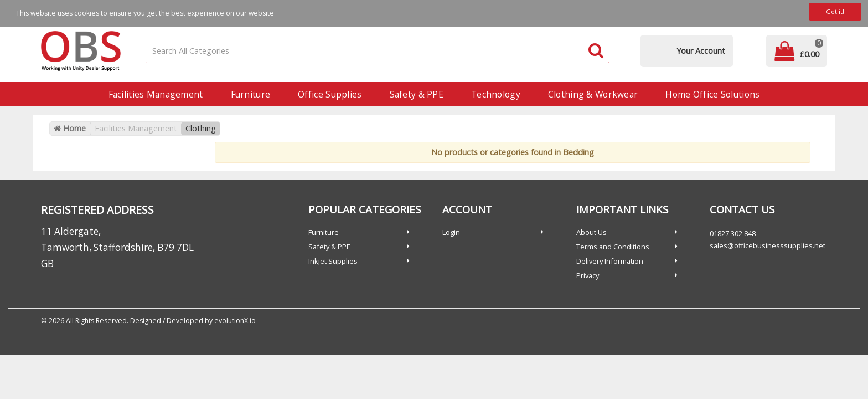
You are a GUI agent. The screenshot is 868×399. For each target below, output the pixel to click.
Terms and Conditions (613, 247)
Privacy (588, 275)
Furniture (251, 94)
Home (70, 128)
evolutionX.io (235, 321)
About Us (591, 232)
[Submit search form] (596, 51)
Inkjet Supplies (333, 261)
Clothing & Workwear (593, 94)
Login (451, 232)
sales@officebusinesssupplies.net (768, 245)
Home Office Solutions (712, 94)
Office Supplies (330, 94)
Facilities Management (156, 94)
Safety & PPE (417, 94)
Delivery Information (610, 261)
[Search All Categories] (378, 51)
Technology (496, 94)
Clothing (201, 128)
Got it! (835, 11)
